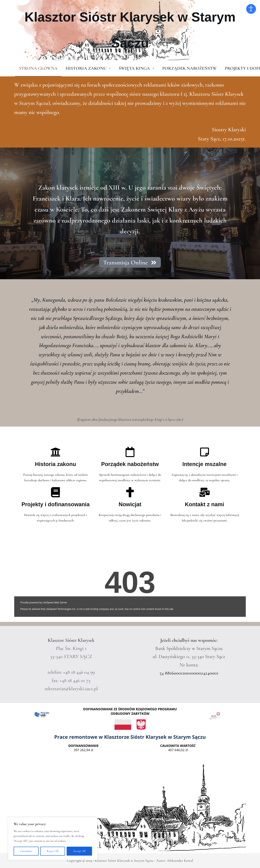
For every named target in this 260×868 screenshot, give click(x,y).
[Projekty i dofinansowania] (55, 492)
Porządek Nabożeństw (190, 68)
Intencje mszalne (205, 464)
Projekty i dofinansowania (56, 504)
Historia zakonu (89, 68)
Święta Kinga (137, 68)
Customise (26, 851)
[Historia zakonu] (55, 452)
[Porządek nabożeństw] (130, 452)
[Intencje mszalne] (205, 452)
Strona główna (38, 68)
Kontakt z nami (204, 504)
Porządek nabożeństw (130, 464)
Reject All (53, 851)
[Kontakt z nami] (205, 492)
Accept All (79, 851)
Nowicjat (130, 504)
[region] (53, 839)
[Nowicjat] (130, 492)
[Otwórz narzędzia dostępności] (251, 9)
